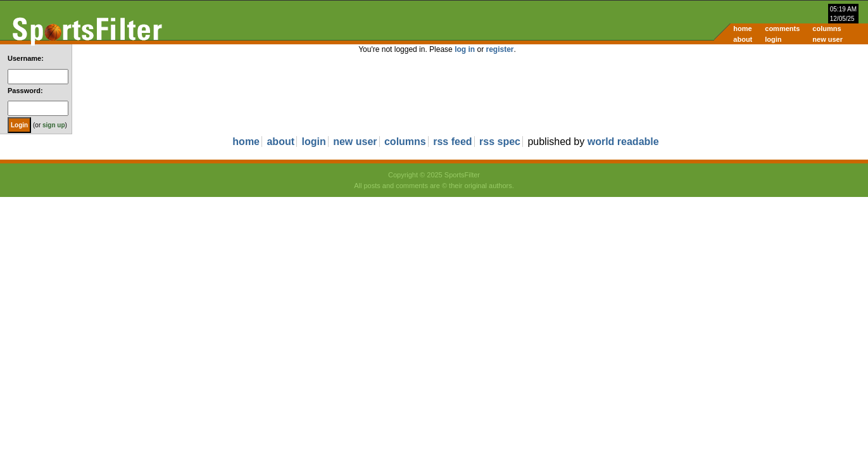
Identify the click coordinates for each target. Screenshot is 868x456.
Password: (25, 91)
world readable (623, 142)
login (773, 39)
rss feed (452, 142)
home (742, 28)
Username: (26, 58)
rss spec (500, 142)
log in (465, 49)
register (500, 49)
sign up (54, 125)
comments (782, 28)
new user (827, 39)
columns (827, 28)
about (743, 39)
